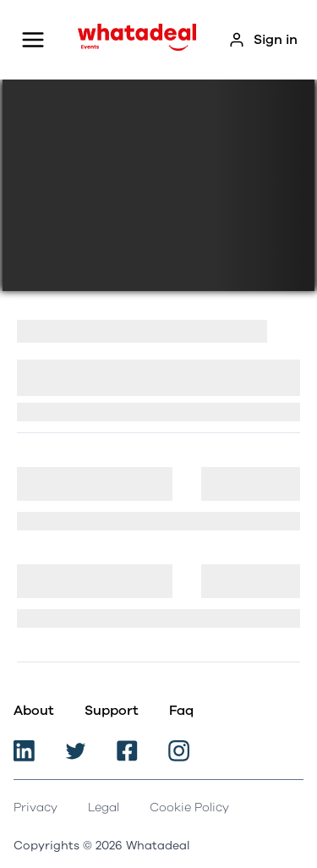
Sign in (263, 40)
